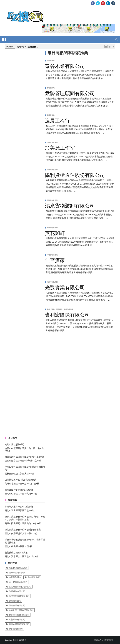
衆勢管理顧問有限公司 (70, 93)
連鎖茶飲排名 (15, 577)
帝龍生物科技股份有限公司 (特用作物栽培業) (25, 468)
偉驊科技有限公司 (17, 591)
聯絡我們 (98, 640)
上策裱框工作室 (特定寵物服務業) (21, 479)
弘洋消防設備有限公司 (19, 596)
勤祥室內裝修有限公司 (19, 615)
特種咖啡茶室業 (52, 228)
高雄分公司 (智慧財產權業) (28, 47)
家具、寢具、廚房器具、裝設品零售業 (60, 309)
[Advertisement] (28, 386)
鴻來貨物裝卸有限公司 (70, 205)
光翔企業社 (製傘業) (14, 444)
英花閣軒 (55, 233)
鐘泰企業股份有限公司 (19, 624)
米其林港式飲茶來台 (18, 568)
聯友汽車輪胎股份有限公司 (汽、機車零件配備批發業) (25, 541)
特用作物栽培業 (52, 282)
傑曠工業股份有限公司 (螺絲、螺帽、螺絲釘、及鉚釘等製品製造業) (25, 518)
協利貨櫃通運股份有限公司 (75, 175)
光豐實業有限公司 (65, 287)
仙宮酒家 (55, 260)
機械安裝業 (51, 115)
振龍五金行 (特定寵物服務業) (19, 489)
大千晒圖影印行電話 (18, 582)
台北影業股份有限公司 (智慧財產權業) (23, 529)
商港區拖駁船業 (52, 170)
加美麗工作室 (60, 147)
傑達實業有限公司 (17, 605)
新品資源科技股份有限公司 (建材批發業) (24, 456)
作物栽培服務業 (52, 142)
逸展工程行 (57, 120)
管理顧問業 (51, 88)
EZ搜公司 (23, 640)
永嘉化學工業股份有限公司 (21, 610)
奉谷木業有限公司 (65, 66)
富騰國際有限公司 (17, 620)
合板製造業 (51, 61)
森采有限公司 (15, 601)
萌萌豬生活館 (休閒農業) (16, 552)
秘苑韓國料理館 (16, 629)
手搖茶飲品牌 (34, 577)
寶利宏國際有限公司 (67, 314)
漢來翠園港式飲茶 (17, 573)
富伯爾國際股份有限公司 (20, 587)
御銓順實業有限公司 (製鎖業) (19, 506)
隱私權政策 (109, 640)
